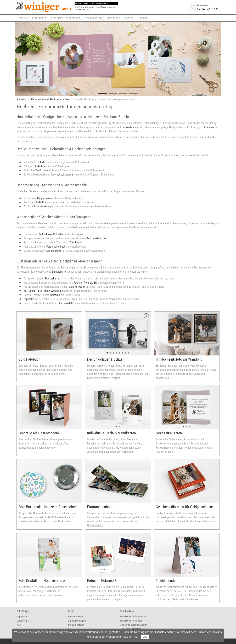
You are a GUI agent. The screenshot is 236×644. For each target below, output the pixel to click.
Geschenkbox (54, 251)
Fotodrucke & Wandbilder (65, 18)
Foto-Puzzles (77, 242)
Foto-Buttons (40, 166)
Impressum (22, 617)
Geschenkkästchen (97, 238)
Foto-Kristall (66, 303)
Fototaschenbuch (56, 247)
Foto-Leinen (43, 291)
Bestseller (23, 18)
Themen (143, 18)
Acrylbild (56, 291)
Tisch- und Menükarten (36, 206)
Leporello (29, 299)
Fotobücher (39, 18)
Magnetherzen (45, 198)
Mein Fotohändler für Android (134, 625)
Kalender (129, 18)
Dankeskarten (60, 272)
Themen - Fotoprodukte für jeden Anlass (50, 99)
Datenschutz (23, 621)
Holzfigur (55, 295)
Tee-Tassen (42, 170)
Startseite (21, 99)
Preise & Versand (76, 625)
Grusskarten (113, 18)
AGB (19, 625)
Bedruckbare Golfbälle (51, 234)
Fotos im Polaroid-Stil (85, 283)
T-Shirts (41, 162)
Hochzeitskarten (125, 127)
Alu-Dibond (30, 291)
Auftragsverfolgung (77, 621)
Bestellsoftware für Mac (131, 621)
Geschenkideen (93, 18)
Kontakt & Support (77, 617)
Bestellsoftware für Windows (133, 617)
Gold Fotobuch (77, 287)
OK (145, 637)
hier (136, 637)
